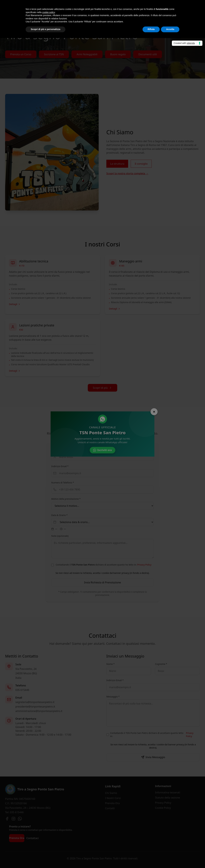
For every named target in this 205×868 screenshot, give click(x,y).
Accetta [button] (170, 29)
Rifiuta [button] (151, 29)
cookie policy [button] (49, 12)
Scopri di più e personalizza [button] (45, 29)
